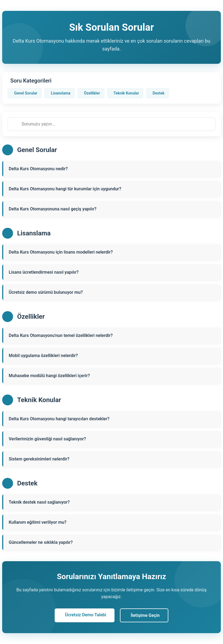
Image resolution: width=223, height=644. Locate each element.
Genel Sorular (26, 93)
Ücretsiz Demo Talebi (86, 615)
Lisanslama (61, 93)
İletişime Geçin (145, 615)
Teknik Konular (126, 93)
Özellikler (92, 93)
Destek (158, 93)
